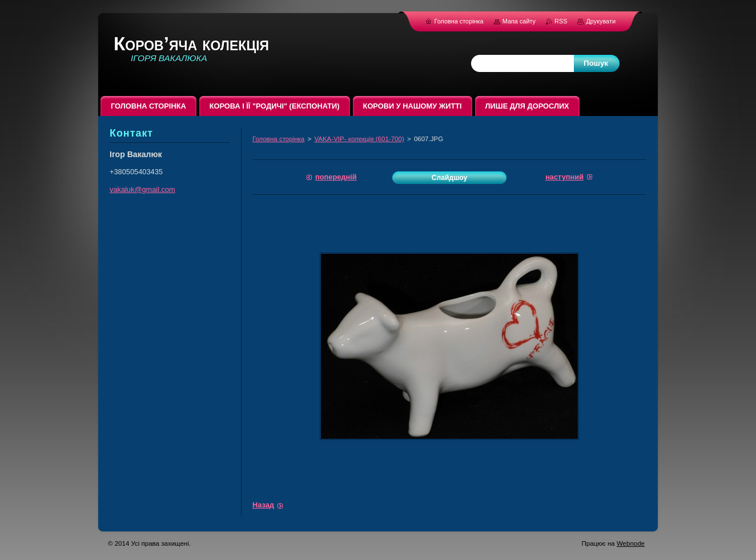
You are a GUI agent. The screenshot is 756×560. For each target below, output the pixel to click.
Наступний (564, 177)
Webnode (631, 543)
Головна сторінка (278, 139)
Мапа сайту (519, 21)
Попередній (336, 177)
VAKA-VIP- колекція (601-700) (359, 139)
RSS (562, 21)
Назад (263, 505)
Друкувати (601, 21)
